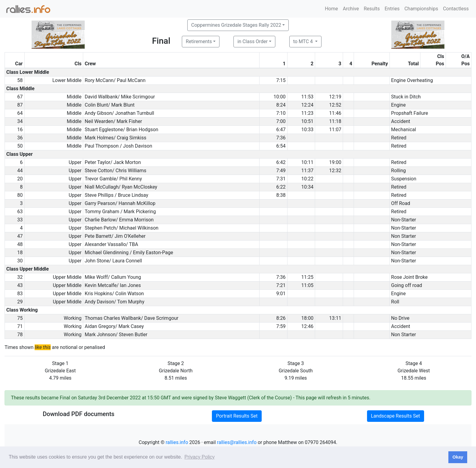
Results (372, 9)
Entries (392, 9)
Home (331, 9)
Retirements (199, 41)
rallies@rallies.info (237, 442)
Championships (421, 9)
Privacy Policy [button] (199, 457)
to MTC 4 (304, 41)
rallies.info (177, 442)
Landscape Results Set (396, 416)
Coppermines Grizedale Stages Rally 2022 (236, 25)
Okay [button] (458, 457)
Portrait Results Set (237, 416)
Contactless (456, 9)
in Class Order (252, 41)
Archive (351, 9)
